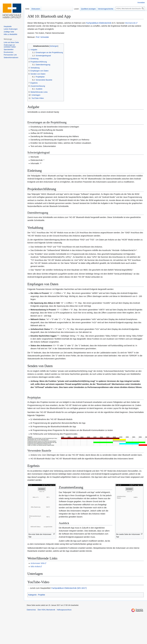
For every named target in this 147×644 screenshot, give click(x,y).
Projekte (41, 595)
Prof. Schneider (42, 37)
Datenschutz (31, 610)
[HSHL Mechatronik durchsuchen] (130, 9)
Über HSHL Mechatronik (46, 610)
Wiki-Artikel (35, 567)
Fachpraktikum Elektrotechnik (99, 23)
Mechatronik (130, 23)
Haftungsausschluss (64, 610)
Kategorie (32, 595)
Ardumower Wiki (37, 563)
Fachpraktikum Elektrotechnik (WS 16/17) (69, 588)
